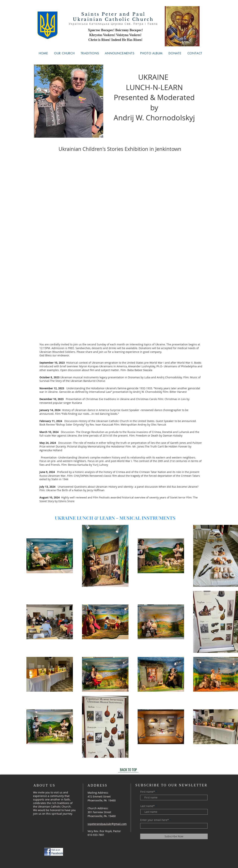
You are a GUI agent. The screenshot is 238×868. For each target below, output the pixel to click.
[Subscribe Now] (174, 836)
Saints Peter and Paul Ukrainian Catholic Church (113, 17)
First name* (148, 792)
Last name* (148, 806)
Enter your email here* (155, 820)
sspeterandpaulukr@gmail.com (107, 824)
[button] (64, 53)
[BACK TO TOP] (128, 770)
